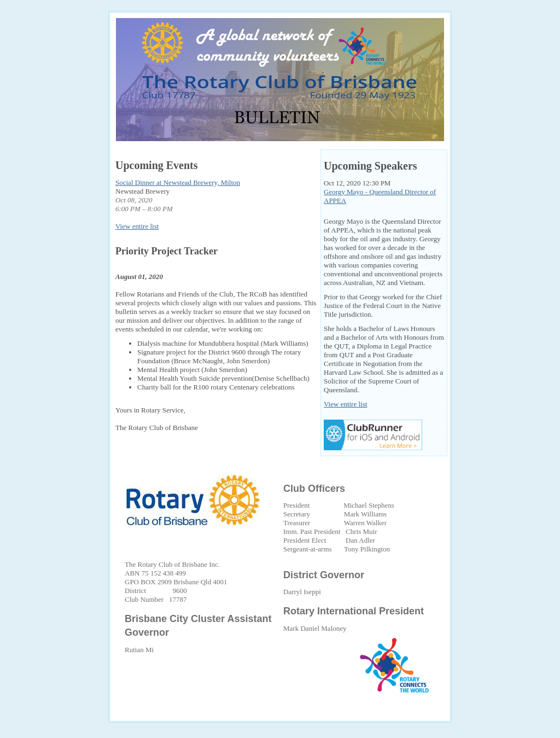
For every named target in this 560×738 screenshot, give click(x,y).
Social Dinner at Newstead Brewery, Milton (178, 182)
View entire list (137, 226)
